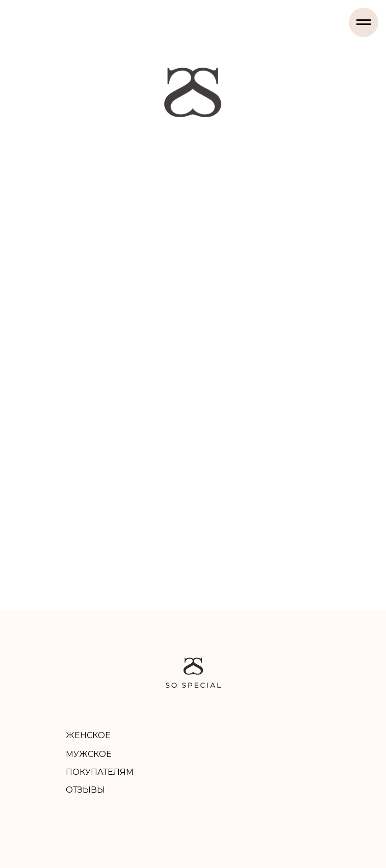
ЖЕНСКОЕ (88, 735)
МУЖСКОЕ (89, 754)
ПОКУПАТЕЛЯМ (100, 772)
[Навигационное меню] (364, 22)
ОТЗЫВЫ (85, 790)
